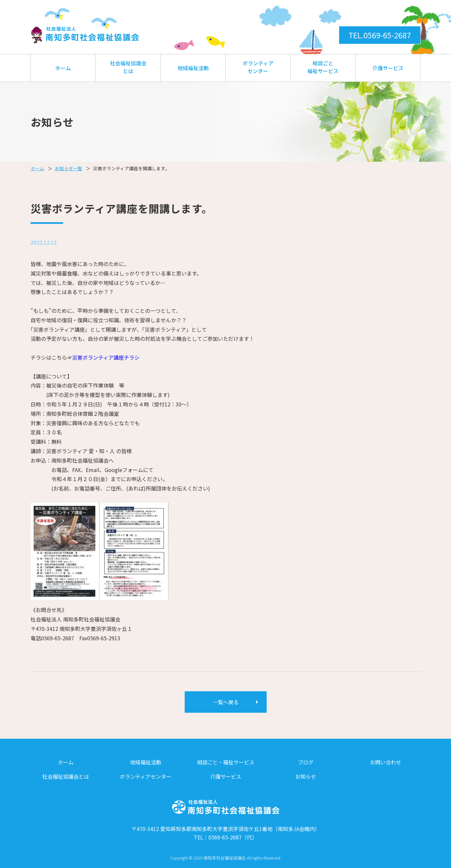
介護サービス (388, 68)
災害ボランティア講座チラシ (106, 357)
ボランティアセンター (258, 67)
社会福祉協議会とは (128, 67)
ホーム (63, 68)
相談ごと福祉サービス (323, 67)
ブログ (306, 762)
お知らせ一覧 (69, 168)
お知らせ (306, 776)
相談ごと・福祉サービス (226, 762)
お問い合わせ (386, 762)
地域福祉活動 (193, 68)
